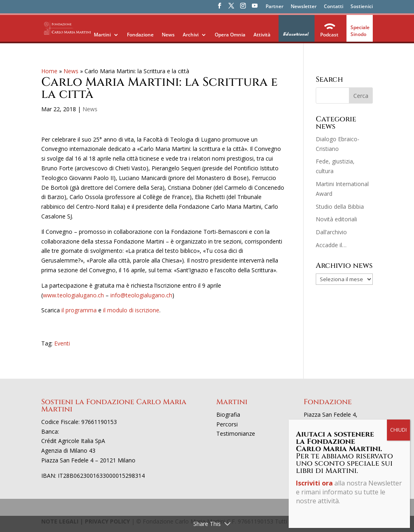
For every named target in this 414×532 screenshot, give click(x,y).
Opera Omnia (230, 35)
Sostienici (362, 7)
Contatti (334, 7)
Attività (262, 35)
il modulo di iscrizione (131, 310)
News (168, 35)
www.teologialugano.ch (73, 295)
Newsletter (304, 7)
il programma (79, 310)
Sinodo (358, 34)
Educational (295, 34)
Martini (102, 35)
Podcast (329, 35)
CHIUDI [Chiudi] (398, 188)
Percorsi (227, 424)
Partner (275, 7)
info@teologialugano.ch (141, 295)
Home (49, 71)
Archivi (191, 35)
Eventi (62, 343)
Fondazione (140, 35)
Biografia (228, 414)
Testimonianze (236, 433)
